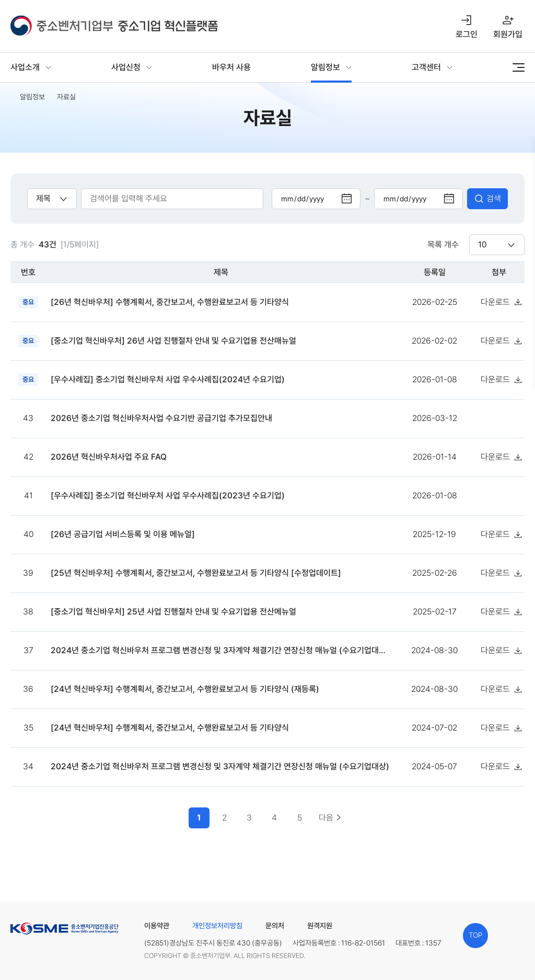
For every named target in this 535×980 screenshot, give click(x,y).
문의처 (275, 926)
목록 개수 (443, 244)
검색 (494, 198)
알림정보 (325, 67)
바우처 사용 (231, 67)
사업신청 (126, 67)
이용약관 (157, 926)
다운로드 (495, 302)
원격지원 (320, 926)
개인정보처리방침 (217, 926)
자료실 (66, 97)
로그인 (467, 34)
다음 (326, 818)
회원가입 (508, 34)
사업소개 (25, 67)
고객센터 (426, 67)
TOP (475, 935)
